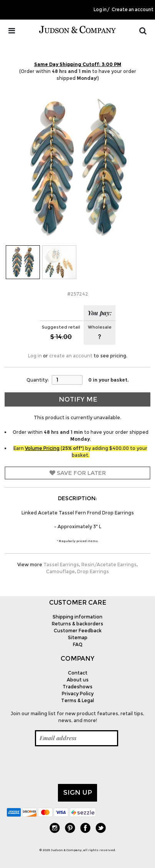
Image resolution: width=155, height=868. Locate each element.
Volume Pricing (42, 448)
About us (78, 680)
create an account (71, 356)
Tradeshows (77, 687)
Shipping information (77, 617)
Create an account (133, 10)
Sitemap (78, 637)
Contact (78, 673)
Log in (100, 10)
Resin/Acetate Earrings (109, 565)
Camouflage (60, 571)
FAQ (78, 644)
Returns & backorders (77, 624)
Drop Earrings (93, 571)
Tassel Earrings (61, 565)
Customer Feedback (78, 631)
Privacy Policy (78, 694)
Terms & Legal (77, 700)
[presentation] (65, 765)
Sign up (78, 792)
